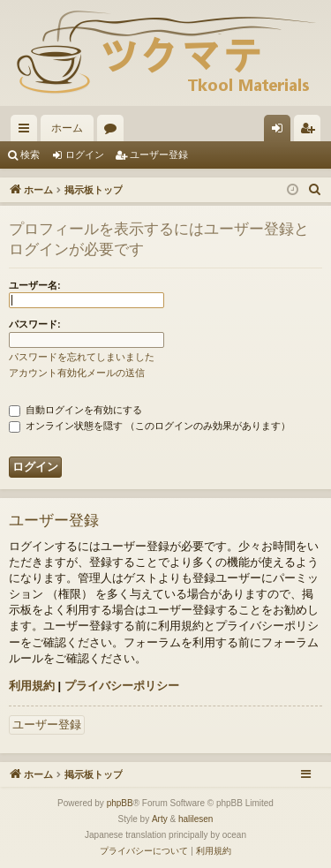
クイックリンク (27, 132)
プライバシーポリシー (122, 686)
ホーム (67, 128)
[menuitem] (315, 190)
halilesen (196, 819)
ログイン (85, 155)
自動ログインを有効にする (75, 410)
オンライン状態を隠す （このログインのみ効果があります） (150, 426)
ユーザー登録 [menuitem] (312, 132)
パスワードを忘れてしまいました (82, 357)
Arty (160, 819)
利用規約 (32, 686)
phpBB (120, 803)
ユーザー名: (35, 285)
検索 (30, 155)
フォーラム (114, 132)
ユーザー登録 (159, 155)
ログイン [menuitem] (282, 132)
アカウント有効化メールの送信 (77, 373)
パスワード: (35, 324)
